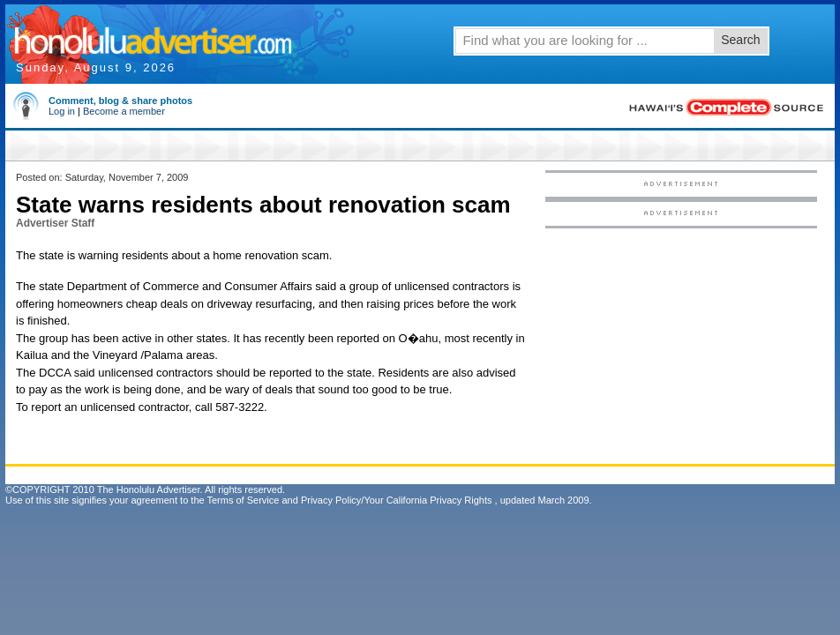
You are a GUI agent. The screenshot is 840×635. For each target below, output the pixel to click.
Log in (62, 111)
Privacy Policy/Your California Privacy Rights (397, 500)
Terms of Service (243, 500)
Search (740, 40)
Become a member (124, 111)
